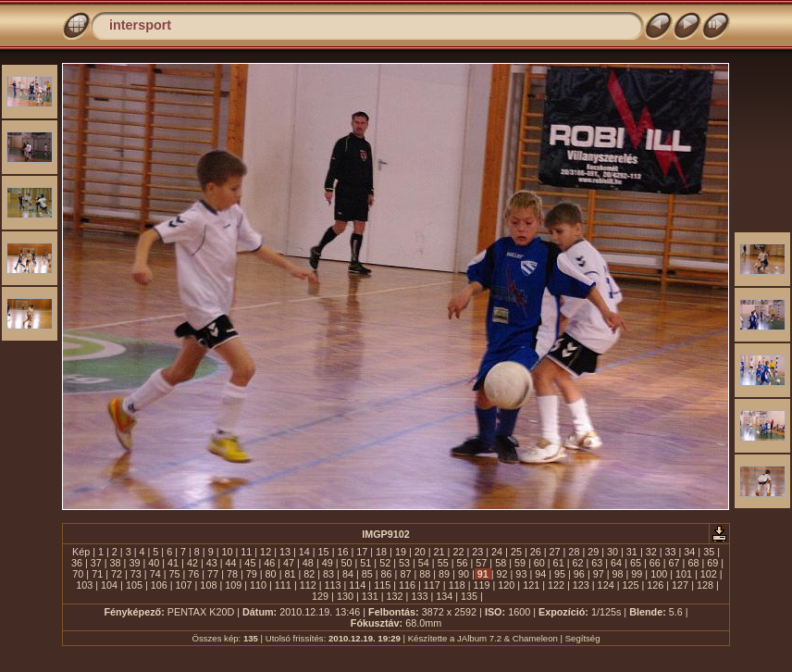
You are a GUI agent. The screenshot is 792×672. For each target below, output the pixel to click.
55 (443, 563)
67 (674, 563)
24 (497, 552)
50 (347, 563)
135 (469, 596)
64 (616, 563)
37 (96, 563)
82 (309, 574)
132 (395, 596)
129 (320, 596)
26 (536, 552)
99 (637, 574)
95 (560, 574)
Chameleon (535, 638)
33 (671, 552)
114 (357, 585)
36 (77, 563)
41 (173, 563)
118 (457, 585)
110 (258, 585)
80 (271, 574)
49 (328, 563)
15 (324, 552)
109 (233, 585)
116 (407, 585)
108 (208, 585)
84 (348, 574)
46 (269, 563)
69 (712, 563)
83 (328, 574)
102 (709, 574)
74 (155, 574)
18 (381, 552)
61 (559, 563)
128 (705, 585)
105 (134, 585)
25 (516, 552)
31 (632, 552)
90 (464, 574)
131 (370, 596)
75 (174, 574)
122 (556, 585)
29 (593, 552)
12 (266, 552)
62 (577, 563)
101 (684, 574)
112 (308, 585)
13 (285, 552)
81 (290, 574)
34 (689, 552)
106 (159, 585)
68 (693, 563)
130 (345, 596)
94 (540, 574)
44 (231, 563)
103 (84, 585)
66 (655, 563)
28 (574, 552)
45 (250, 563)
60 (539, 563)
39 (134, 563)
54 (424, 563)
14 (304, 552)
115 (382, 585)
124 (606, 585)
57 (481, 563)
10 (227, 552)
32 (651, 552)
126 (655, 585)
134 (444, 596)
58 (501, 563)
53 (404, 563)
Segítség (583, 638)
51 (365, 563)
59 (520, 563)
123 (581, 585)
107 (184, 585)
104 (109, 585)
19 (401, 552)
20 (420, 552)
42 (192, 563)
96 (579, 574)
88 (425, 574)
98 (618, 574)
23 (477, 552)
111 (283, 585)
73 (136, 574)
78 (232, 574)
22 (458, 552)
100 (659, 574)
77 (213, 574)
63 (597, 563)
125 (630, 585)
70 (78, 574)
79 (252, 574)
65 (636, 563)
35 (709, 552)
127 (680, 585)
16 (342, 552)
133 (419, 596)
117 (432, 585)
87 (405, 574)
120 (506, 585)
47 (289, 563)
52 (385, 563)
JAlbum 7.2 (479, 638)
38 (116, 563)
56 (462, 563)
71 (97, 574)
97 (599, 574)
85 (367, 574)
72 (117, 574)
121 (531, 585)
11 (246, 552)
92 (502, 574)
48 (308, 563)
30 (613, 552)
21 (439, 552)
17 (362, 552)
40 (154, 563)
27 (555, 552)
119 (481, 585)
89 (444, 574)
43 (212, 563)
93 (521, 574)
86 (387, 574)
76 (193, 574)
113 (333, 585)
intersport (140, 25)
